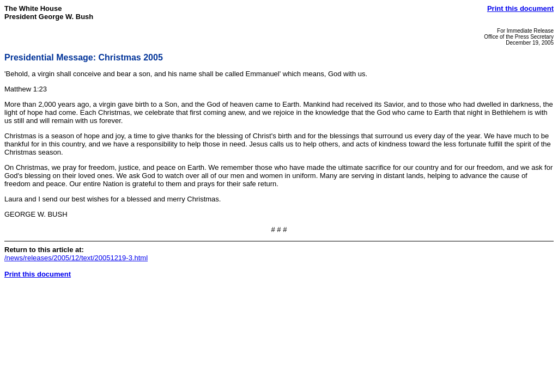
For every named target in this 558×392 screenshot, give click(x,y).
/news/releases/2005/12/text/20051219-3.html (76, 258)
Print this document (520, 8)
